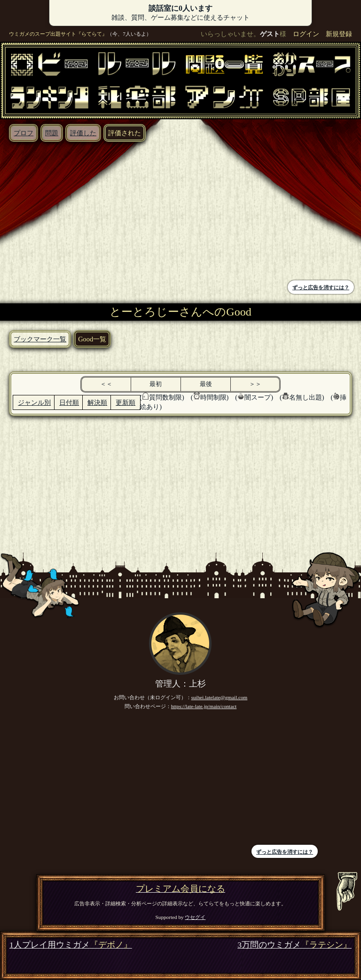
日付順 (69, 402)
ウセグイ (195, 917)
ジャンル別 (34, 402)
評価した (83, 133)
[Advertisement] (93, 212)
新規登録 (339, 34)
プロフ (24, 133)
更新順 (126, 402)
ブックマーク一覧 (40, 339)
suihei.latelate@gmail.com (220, 697)
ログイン (306, 34)
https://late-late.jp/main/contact (204, 706)
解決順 (97, 402)
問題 (52, 133)
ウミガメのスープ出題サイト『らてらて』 (58, 34)
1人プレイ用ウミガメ (71, 945)
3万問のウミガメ (294, 945)
